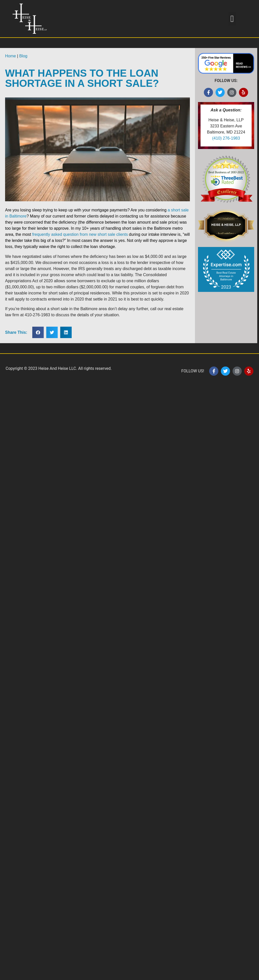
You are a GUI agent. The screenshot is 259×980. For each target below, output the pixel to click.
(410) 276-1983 (226, 138)
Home (11, 56)
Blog (23, 56)
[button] (232, 19)
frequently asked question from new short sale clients (80, 234)
